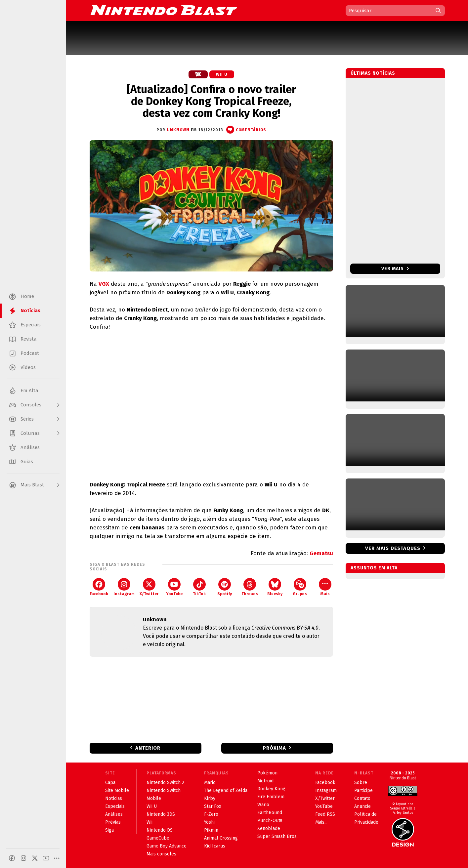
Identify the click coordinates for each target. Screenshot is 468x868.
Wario (263, 805)
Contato (362, 798)
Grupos (300, 587)
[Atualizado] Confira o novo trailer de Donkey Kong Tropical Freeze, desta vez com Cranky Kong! (211, 101)
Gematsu (321, 553)
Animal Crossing (221, 838)
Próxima (275, 748)
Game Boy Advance (167, 846)
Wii (149, 822)
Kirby (210, 798)
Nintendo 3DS (161, 814)
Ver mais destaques (393, 548)
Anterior (148, 748)
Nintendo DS (160, 830)
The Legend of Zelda (226, 790)
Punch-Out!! (270, 821)
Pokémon (267, 773)
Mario (210, 783)
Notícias (114, 798)
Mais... (321, 822)
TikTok (199, 587)
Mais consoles (161, 854)
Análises (114, 814)
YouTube (174, 587)
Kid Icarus (215, 846)
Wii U (222, 74)
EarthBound (270, 813)
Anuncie (362, 806)
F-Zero (211, 814)
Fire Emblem (271, 797)
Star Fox (213, 806)
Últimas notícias (373, 73)
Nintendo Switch (164, 790)
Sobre (361, 783)
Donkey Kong (271, 789)
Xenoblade (269, 828)
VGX (104, 284)
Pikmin (211, 830)
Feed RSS (325, 814)
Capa (110, 783)
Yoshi (209, 822)
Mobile (154, 798)
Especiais (115, 806)
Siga (109, 830)
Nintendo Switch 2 (165, 783)
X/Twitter (149, 587)
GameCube (158, 838)
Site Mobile (117, 790)
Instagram (124, 587)
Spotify (225, 587)
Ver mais (395, 269)
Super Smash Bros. (277, 836)
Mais (325, 587)
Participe (363, 790)
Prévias (113, 822)
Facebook (99, 587)
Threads (250, 587)
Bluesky (275, 587)
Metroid (265, 781)
